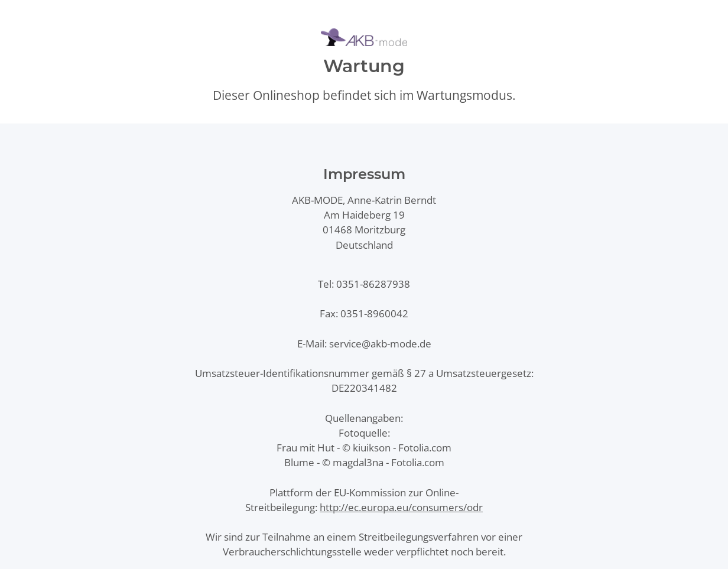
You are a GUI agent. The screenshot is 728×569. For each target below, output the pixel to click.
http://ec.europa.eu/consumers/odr (401, 507)
